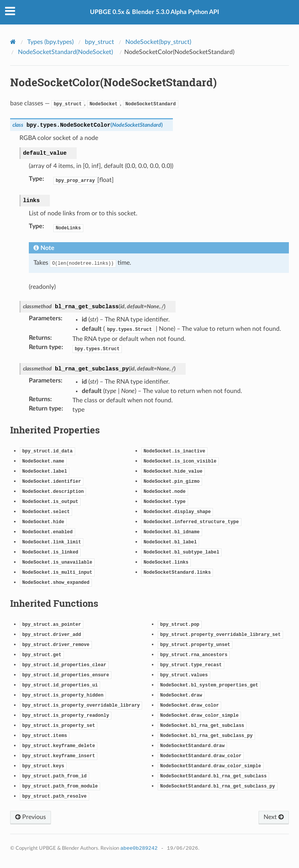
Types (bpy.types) (50, 42)
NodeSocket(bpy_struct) (158, 42)
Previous (31, 817)
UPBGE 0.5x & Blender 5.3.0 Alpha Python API (155, 12)
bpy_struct (99, 42)
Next (274, 817)
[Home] (14, 42)
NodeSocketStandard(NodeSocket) (65, 52)
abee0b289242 (139, 848)
